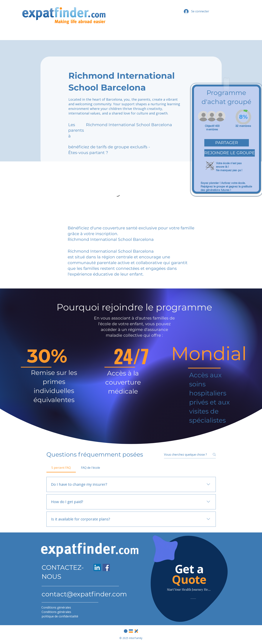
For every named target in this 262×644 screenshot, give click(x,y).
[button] (227, 143)
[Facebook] (106, 567)
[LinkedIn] (97, 567)
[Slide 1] (191, 615)
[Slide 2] (194, 615)
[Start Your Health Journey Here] (189, 589)
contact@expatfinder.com (84, 594)
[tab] (61, 468)
